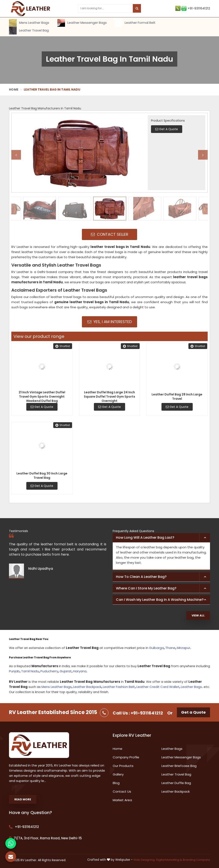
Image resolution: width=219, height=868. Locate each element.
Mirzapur (183, 648)
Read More (23, 799)
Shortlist (63, 346)
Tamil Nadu (30, 671)
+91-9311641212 (193, 8)
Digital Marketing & (169, 860)
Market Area (122, 800)
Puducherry (49, 671)
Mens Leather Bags (29, 23)
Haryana (80, 671)
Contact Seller (110, 234)
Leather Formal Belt (135, 23)
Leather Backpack (87, 687)
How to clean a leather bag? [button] (141, 577)
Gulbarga (156, 648)
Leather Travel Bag (29, 31)
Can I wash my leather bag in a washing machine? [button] (160, 600)
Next (203, 155)
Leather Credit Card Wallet (158, 687)
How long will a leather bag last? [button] (145, 538)
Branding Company (196, 860)
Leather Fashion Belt (119, 687)
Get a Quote (193, 712)
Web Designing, (144, 860)
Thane (170, 648)
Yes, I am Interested (110, 322)
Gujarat (66, 671)
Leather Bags (191, 687)
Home (14, 89)
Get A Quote (42, 407)
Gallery (118, 774)
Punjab (14, 671)
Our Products (123, 766)
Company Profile (126, 757)
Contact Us (122, 791)
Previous (16, 155)
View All (198, 615)
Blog (116, 783)
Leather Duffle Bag (176, 783)
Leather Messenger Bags (82, 23)
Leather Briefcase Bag (179, 766)
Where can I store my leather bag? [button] (146, 588)
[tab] (161, 538)
